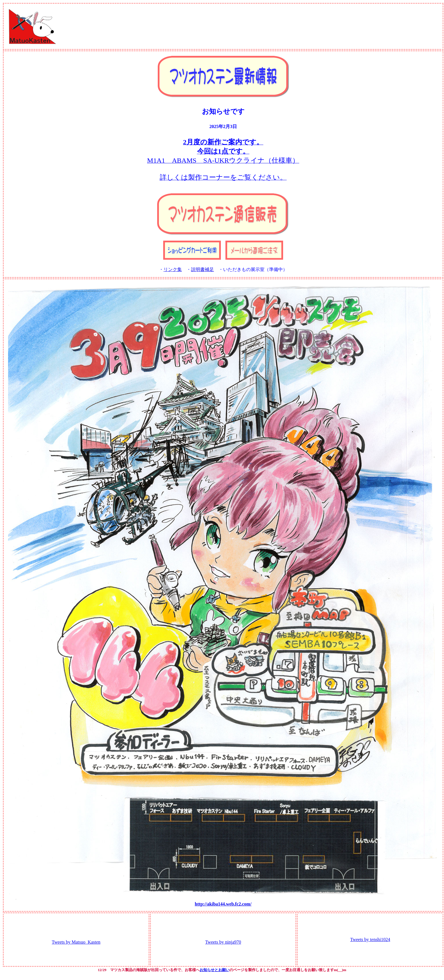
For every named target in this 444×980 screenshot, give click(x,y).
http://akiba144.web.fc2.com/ (223, 904)
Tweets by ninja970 (223, 942)
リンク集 (173, 269)
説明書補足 (202, 269)
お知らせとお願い (215, 970)
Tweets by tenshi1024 (370, 939)
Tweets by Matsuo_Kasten (76, 942)
